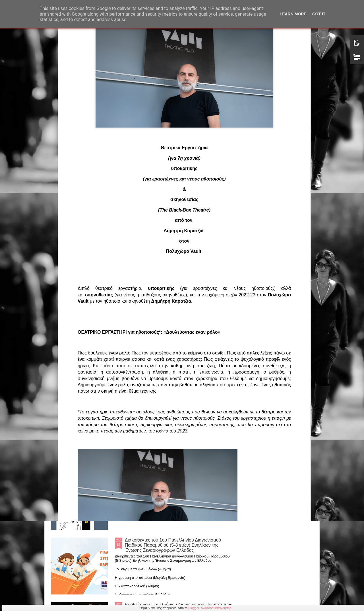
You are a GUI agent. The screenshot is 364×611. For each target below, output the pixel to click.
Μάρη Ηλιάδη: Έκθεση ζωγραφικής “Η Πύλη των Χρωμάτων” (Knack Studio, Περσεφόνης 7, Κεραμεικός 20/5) (173, 351)
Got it (319, 14)
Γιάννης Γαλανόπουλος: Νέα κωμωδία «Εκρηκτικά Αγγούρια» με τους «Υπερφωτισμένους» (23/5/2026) (284, 246)
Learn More (293, 14)
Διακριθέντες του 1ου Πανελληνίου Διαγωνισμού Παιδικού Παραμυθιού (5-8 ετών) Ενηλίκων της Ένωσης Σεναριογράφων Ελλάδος (173, 545)
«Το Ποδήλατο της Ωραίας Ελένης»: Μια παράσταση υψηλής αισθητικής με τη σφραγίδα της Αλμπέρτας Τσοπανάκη (84, 246)
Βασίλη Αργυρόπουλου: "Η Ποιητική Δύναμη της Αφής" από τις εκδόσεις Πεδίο (173, 478)
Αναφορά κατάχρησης (216, 608)
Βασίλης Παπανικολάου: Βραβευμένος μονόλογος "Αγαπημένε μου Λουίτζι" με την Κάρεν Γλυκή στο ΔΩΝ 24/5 (150, 249)
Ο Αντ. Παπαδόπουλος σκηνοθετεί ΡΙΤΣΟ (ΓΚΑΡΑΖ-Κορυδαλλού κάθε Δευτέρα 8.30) (177, 284)
